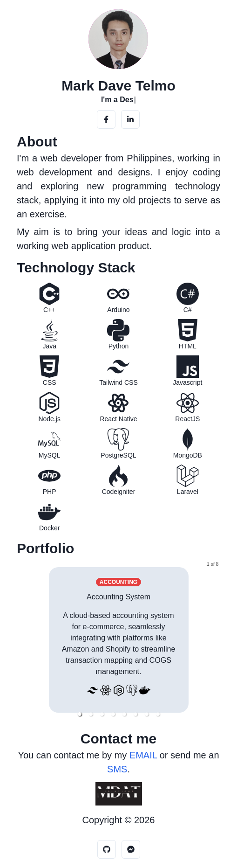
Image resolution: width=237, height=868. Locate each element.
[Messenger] (131, 849)
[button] (80, 714)
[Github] (107, 849)
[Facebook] (106, 119)
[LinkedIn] (130, 119)
